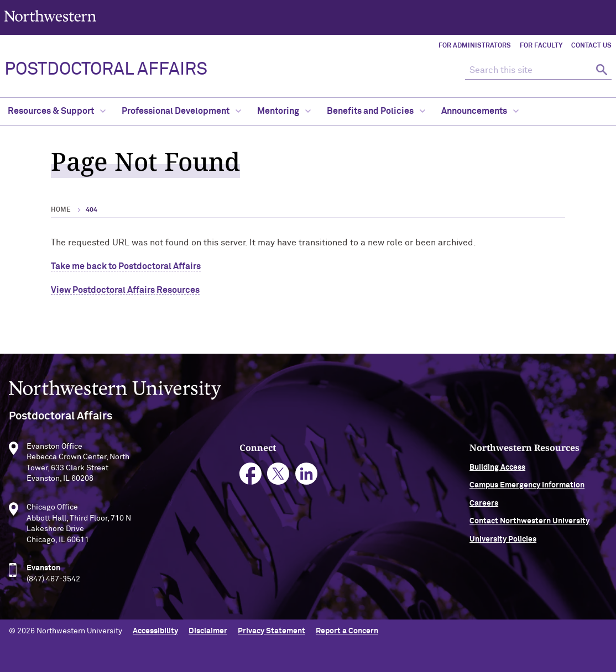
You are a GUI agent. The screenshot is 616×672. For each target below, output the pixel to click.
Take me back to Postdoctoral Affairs (126, 266)
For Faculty (541, 46)
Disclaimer (208, 631)
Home (61, 210)
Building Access (497, 470)
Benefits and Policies (376, 111)
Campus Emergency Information (527, 488)
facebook (251, 476)
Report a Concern (347, 631)
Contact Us (591, 46)
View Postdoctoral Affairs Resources (125, 290)
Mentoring (284, 111)
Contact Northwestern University (529, 524)
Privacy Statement (272, 631)
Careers (484, 506)
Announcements (480, 111)
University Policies (503, 542)
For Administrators (475, 46)
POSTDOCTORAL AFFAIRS (106, 70)
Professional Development (181, 111)
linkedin (307, 476)
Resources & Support (57, 111)
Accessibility (155, 631)
